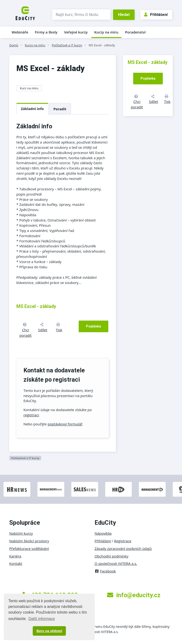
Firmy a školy (46, 32)
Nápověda (103, 533)
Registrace (123, 541)
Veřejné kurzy (76, 32)
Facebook (105, 571)
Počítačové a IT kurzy (67, 45)
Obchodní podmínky (111, 556)
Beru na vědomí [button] (49, 631)
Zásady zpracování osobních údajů (123, 548)
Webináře (20, 32)
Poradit (60, 109)
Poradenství (135, 32)
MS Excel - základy (102, 45)
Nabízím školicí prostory (29, 541)
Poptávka (93, 326)
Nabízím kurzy (21, 533)
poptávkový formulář (65, 424)
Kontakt (16, 563)
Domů (14, 45)
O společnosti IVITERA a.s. (116, 563)
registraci (31, 415)
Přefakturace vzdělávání (29, 548)
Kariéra (15, 556)
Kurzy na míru (106, 32)
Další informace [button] (42, 619)
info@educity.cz (134, 595)
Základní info (32, 109)
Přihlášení (156, 15)
